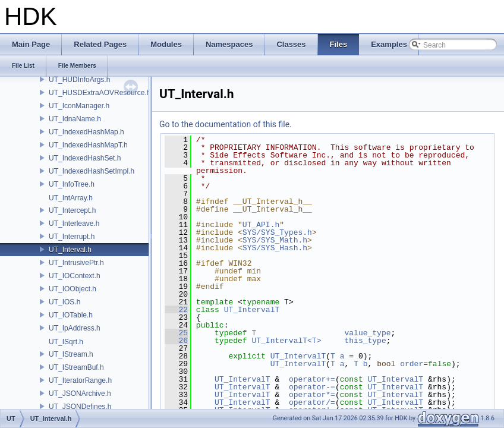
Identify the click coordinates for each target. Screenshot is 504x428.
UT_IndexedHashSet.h (85, 158)
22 (176, 310)
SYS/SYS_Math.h (275, 240)
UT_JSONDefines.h (80, 407)
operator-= (312, 387)
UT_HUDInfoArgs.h (79, 80)
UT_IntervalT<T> (286, 341)
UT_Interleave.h (74, 224)
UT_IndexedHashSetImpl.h (92, 171)
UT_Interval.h (70, 250)
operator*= (312, 395)
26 (176, 341)
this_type (365, 341)
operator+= (312, 379)
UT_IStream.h (71, 354)
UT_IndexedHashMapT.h (88, 145)
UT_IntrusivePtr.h (76, 263)
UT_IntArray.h (71, 198)
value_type (367, 333)
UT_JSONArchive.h (80, 394)
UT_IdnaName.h (75, 119)
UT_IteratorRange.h (80, 380)
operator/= (312, 402)
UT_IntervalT (252, 310)
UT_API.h (261, 225)
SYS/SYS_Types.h (277, 232)
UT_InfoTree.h (72, 184)
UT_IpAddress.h (75, 328)
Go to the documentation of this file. (226, 124)
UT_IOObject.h (73, 289)
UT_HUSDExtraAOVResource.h (100, 93)
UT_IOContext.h (75, 276)
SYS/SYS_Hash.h (275, 248)
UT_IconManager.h (79, 106)
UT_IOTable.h (71, 315)
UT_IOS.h (64, 302)
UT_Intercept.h (72, 210)
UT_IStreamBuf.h (76, 367)
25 (176, 333)
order (412, 364)
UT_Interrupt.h (72, 237)
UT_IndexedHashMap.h (86, 132)
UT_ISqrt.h (66, 342)
